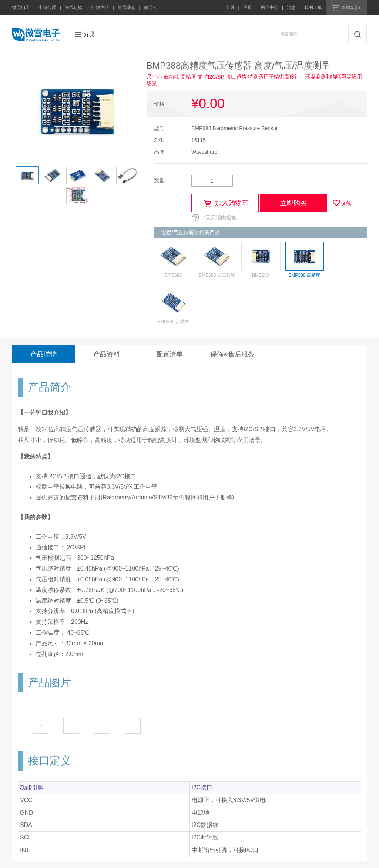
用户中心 (269, 7)
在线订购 (74, 7)
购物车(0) (351, 7)
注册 (248, 7)
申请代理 (47, 7)
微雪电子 (21, 7)
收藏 (346, 203)
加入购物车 (232, 203)
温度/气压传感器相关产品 (191, 232)
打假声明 (100, 7)
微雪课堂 (127, 7)
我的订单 (313, 7)
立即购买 (294, 203)
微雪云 (151, 7)
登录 (230, 7)
